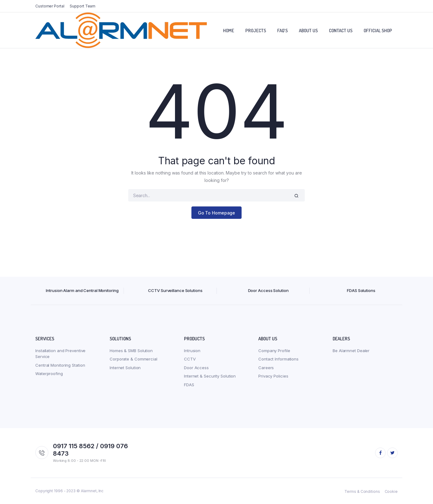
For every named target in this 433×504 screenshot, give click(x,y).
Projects (256, 31)
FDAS (189, 385)
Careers (266, 368)
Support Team (83, 6)
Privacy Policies (273, 376)
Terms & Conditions (362, 491)
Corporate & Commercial (133, 359)
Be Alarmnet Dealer (351, 351)
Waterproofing (49, 374)
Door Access (196, 368)
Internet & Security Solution (210, 376)
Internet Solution (125, 368)
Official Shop (378, 31)
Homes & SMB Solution (131, 351)
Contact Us (341, 31)
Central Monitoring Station (60, 365)
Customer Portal (50, 6)
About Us (308, 31)
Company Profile (274, 351)
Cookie (391, 491)
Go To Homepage (217, 213)
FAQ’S (282, 31)
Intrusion (192, 351)
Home (229, 31)
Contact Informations (278, 359)
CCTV (190, 359)
